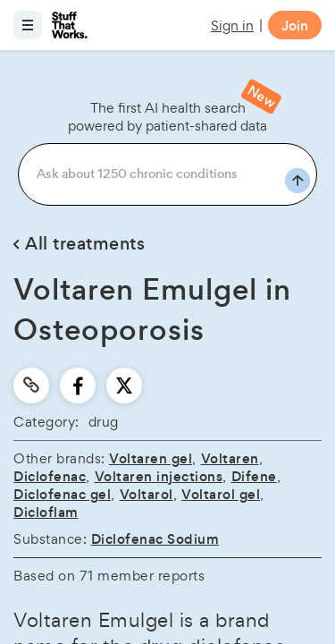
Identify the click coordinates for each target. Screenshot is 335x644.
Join (295, 25)
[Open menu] (28, 25)
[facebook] (78, 386)
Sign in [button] (232, 25)
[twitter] (124, 386)
